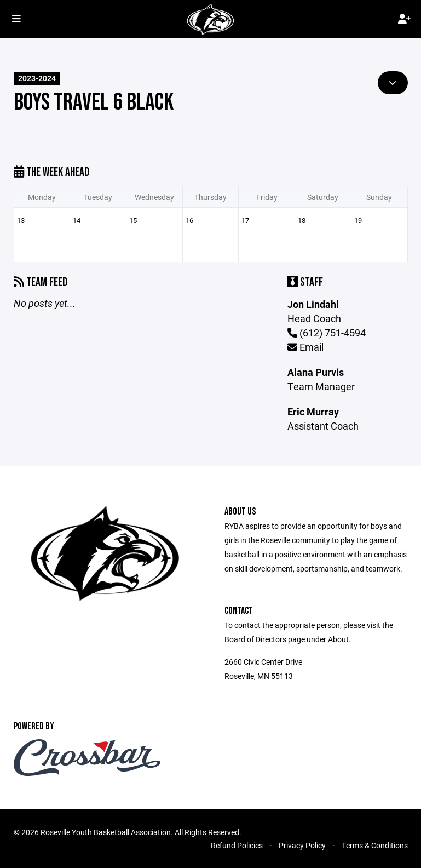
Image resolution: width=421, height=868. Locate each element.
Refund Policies (237, 845)
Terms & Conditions (375, 845)
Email (305, 347)
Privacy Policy (302, 845)
